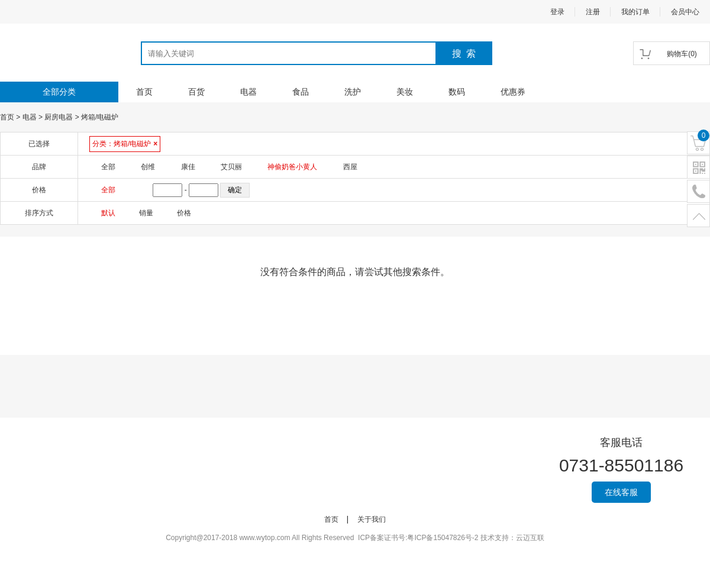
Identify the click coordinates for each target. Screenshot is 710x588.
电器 (248, 92)
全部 (108, 167)
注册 (593, 12)
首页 (144, 92)
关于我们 (372, 519)
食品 (301, 92)
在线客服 (621, 492)
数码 (457, 92)
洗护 (353, 92)
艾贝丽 (231, 167)
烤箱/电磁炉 (100, 117)
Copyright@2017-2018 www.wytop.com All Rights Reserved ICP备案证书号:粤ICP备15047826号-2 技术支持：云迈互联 (355, 538)
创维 (148, 167)
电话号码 (698, 192)
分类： (125, 144)
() (682, 54)
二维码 (698, 168)
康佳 (188, 167)
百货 (196, 92)
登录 (557, 12)
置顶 (698, 216)
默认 (108, 213)
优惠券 (513, 92)
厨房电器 (59, 117)
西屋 (350, 167)
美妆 (405, 92)
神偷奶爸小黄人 (292, 167)
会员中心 (685, 12)
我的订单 (635, 12)
